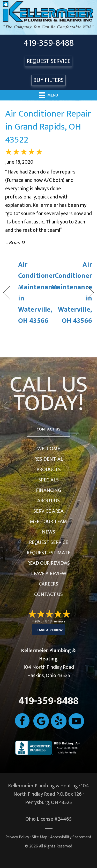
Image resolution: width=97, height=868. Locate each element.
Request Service (48, 542)
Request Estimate (48, 553)
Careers (48, 584)
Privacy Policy (17, 837)
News (48, 532)
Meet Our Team (48, 522)
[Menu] (48, 95)
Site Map (40, 837)
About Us (48, 501)
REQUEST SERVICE (48, 61)
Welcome (49, 449)
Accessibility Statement (71, 837)
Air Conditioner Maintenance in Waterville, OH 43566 (39, 292)
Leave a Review (49, 574)
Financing (48, 490)
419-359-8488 (49, 43)
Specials (48, 480)
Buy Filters (48, 80)
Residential (49, 459)
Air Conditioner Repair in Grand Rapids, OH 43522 (48, 127)
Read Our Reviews (48, 563)
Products (49, 470)
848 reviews (55, 621)
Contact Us (48, 594)
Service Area (48, 511)
